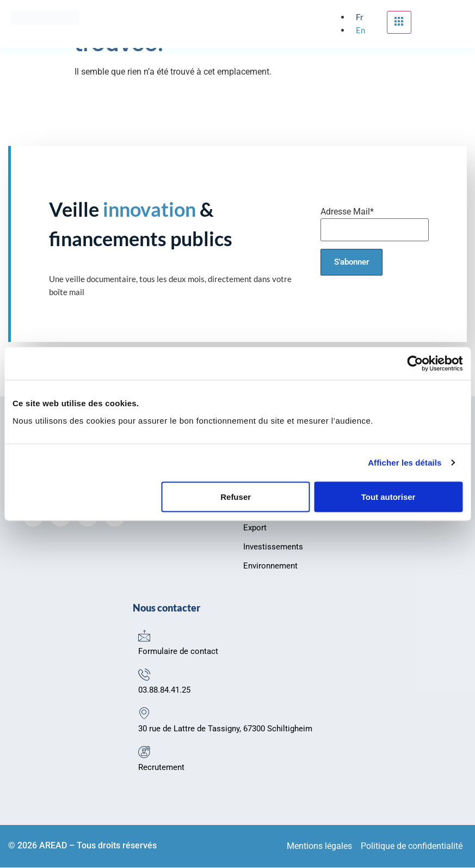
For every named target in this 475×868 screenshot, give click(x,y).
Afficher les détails (405, 463)
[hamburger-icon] (399, 22)
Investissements (273, 547)
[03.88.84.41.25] (144, 675)
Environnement (270, 566)
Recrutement (161, 768)
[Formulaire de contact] (144, 636)
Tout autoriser (388, 496)
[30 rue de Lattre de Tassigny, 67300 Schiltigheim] (144, 713)
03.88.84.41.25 (164, 690)
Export (255, 528)
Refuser (236, 496)
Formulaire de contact (178, 652)
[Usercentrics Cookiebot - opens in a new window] (415, 364)
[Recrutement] (144, 752)
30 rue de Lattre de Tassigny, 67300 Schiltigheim (225, 729)
